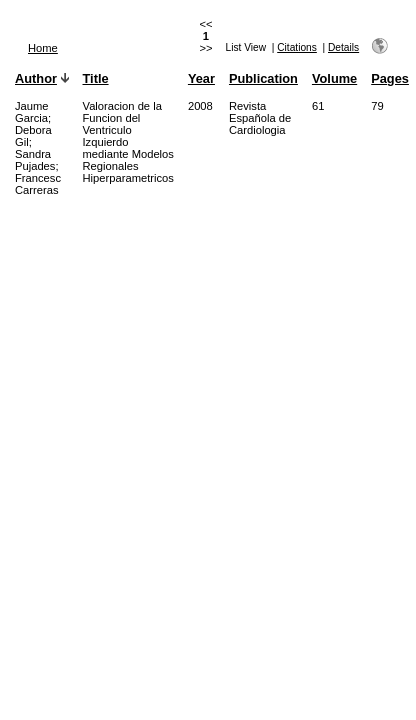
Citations (297, 47)
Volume (334, 78)
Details (343, 47)
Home (43, 48)
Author (36, 78)
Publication (263, 78)
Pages (390, 78)
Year (201, 78)
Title (96, 78)
